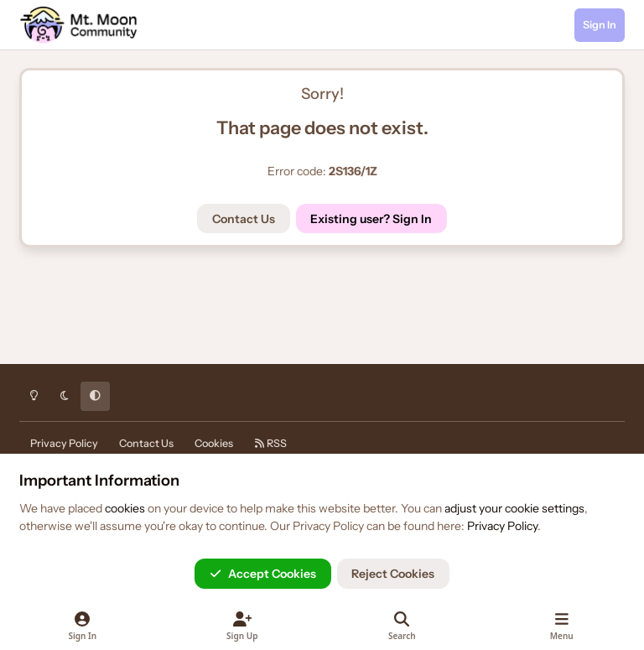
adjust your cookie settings (514, 508)
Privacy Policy (64, 443)
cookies (125, 508)
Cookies (214, 443)
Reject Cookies (393, 574)
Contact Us (244, 219)
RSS (270, 443)
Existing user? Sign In (371, 219)
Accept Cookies (263, 574)
